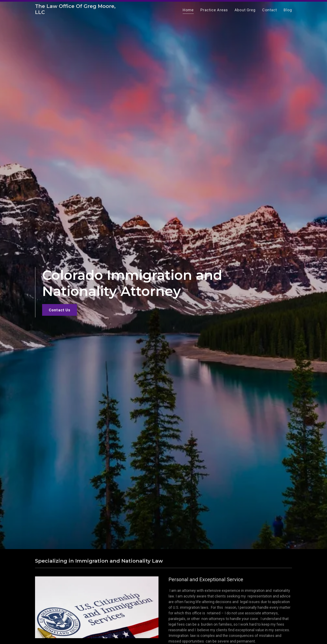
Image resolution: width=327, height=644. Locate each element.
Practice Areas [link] (214, 12)
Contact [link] (270, 12)
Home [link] (188, 12)
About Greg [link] (245, 12)
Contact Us (60, 310)
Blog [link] (288, 12)
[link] (80, 14)
